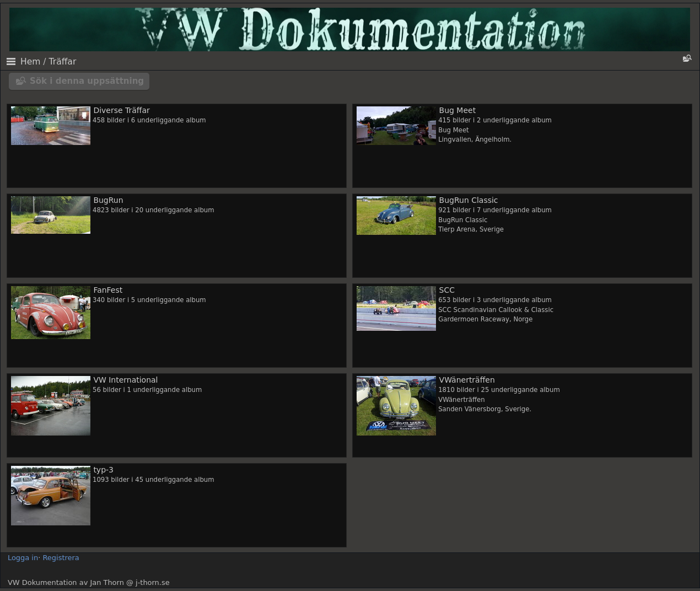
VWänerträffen (467, 380)
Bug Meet (458, 110)
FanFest (108, 290)
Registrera (61, 558)
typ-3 (103, 470)
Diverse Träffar (121, 110)
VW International (125, 380)
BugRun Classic (469, 200)
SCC (447, 290)
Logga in (23, 558)
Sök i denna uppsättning (87, 81)
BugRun (108, 200)
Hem (30, 62)
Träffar (63, 62)
